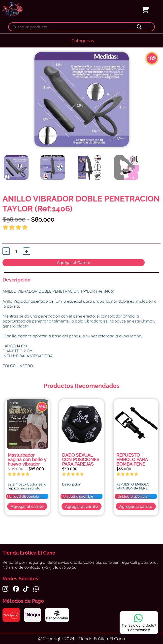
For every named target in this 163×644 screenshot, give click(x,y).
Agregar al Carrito (74, 263)
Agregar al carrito (27, 506)
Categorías (83, 41)
